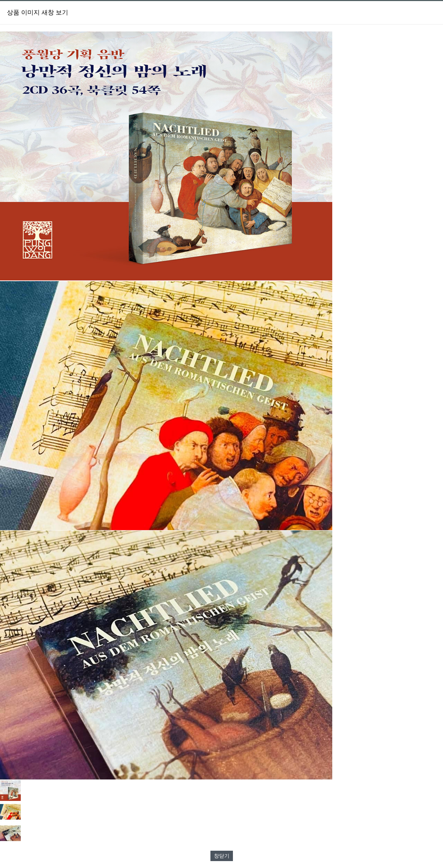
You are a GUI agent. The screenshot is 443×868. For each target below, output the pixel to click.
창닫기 (222, 856)
